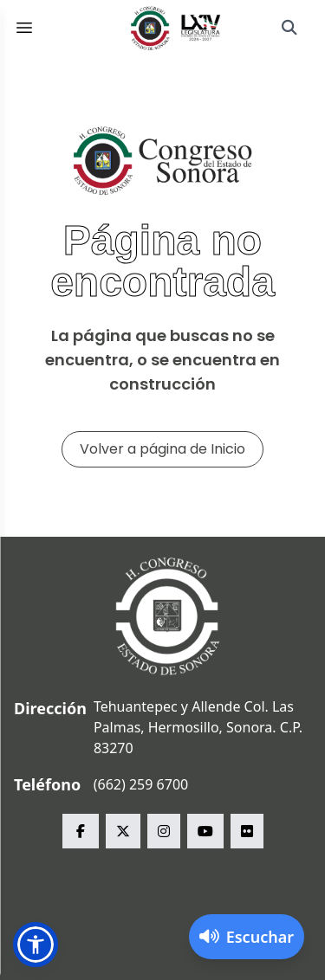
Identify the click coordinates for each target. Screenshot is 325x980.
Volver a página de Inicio (162, 449)
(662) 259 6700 (141, 784)
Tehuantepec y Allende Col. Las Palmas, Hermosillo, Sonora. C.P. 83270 (198, 727)
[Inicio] (176, 28)
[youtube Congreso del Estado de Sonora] (205, 831)
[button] (36, 945)
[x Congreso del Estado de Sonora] (123, 831)
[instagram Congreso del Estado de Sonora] (164, 831)
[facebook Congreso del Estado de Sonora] (81, 831)
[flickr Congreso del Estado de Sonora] (247, 831)
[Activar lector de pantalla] (247, 937)
